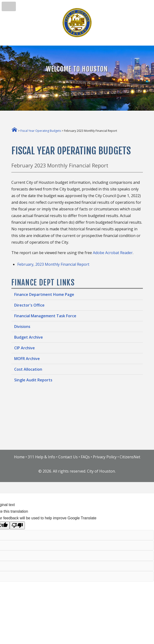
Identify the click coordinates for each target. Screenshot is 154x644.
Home (19, 457)
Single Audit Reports (33, 380)
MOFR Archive (27, 359)
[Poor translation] (17, 525)
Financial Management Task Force (45, 316)
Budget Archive (29, 337)
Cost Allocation (28, 369)
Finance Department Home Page (44, 294)
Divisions (22, 327)
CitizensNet (130, 457)
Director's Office (29, 305)
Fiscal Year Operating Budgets (41, 131)
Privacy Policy (105, 457)
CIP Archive (25, 348)
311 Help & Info (41, 457)
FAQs (85, 457)
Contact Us (68, 457)
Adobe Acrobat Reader (113, 253)
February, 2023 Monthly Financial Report (53, 264)
